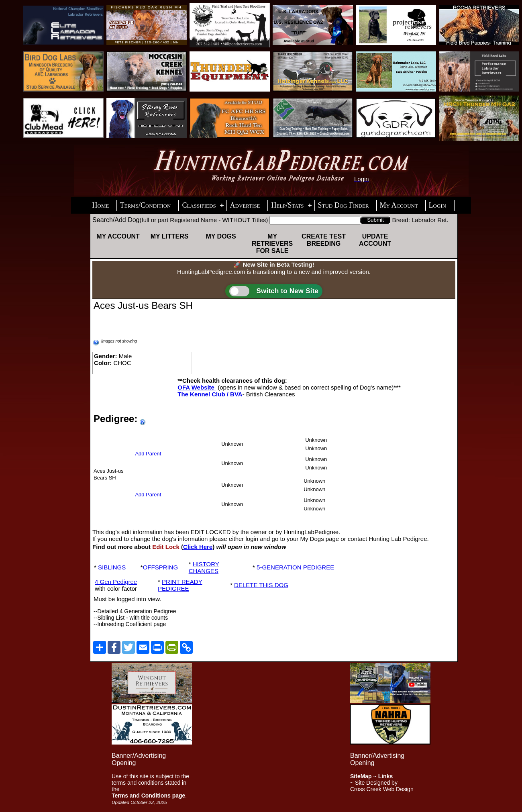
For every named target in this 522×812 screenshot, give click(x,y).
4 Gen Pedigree (116, 582)
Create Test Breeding (324, 240)
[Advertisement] (261, 719)
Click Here (198, 547)
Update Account (375, 240)
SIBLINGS (112, 567)
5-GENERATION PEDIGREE (295, 567)
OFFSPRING (161, 567)
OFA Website (197, 387)
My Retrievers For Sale (272, 244)
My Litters (170, 236)
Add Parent (148, 454)
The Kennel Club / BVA (210, 394)
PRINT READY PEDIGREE (180, 585)
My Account (118, 236)
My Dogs (221, 236)
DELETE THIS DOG (261, 585)
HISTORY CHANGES (204, 567)
